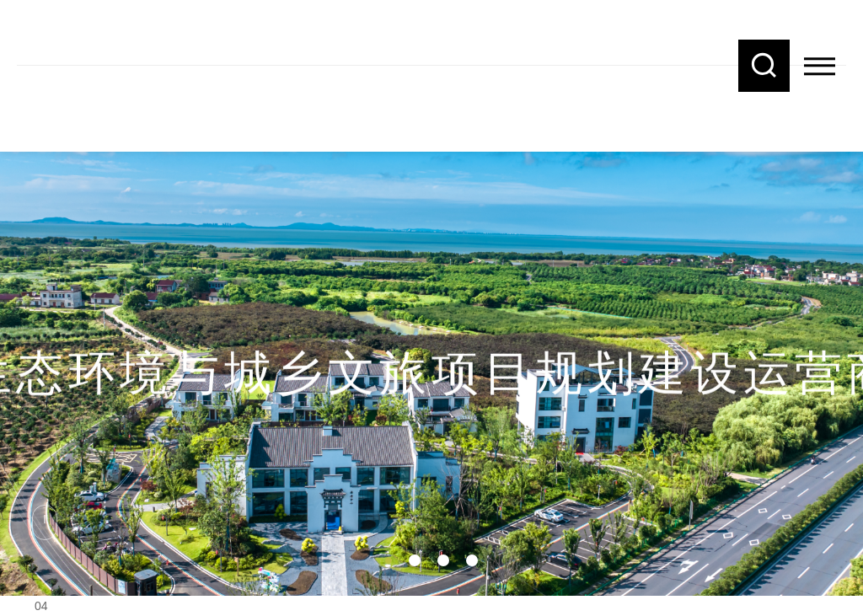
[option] (431, 337)
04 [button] (472, 560)
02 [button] (415, 560)
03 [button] (443, 560)
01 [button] (389, 560)
